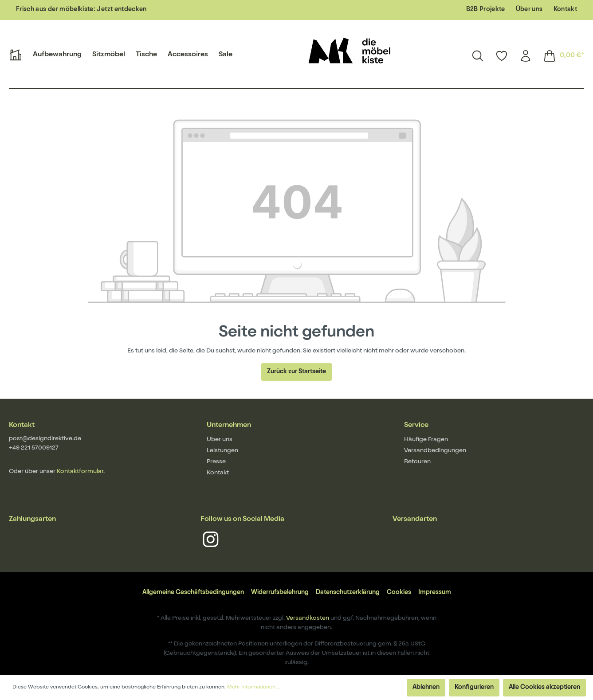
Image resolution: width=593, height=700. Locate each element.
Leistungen (222, 451)
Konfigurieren (474, 688)
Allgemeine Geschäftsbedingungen (193, 593)
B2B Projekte (486, 10)
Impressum (435, 593)
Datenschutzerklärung (348, 593)
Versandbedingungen (435, 451)
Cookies (399, 593)
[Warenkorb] (561, 56)
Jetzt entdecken (122, 10)
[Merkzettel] (502, 56)
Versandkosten (308, 618)
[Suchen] (478, 56)
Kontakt (565, 10)
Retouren (417, 462)
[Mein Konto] (526, 56)
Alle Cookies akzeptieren (544, 688)
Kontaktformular (80, 472)
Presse (216, 462)
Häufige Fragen (426, 440)
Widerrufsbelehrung (280, 593)
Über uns (529, 10)
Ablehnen (426, 688)
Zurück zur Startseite (296, 372)
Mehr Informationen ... (254, 688)
